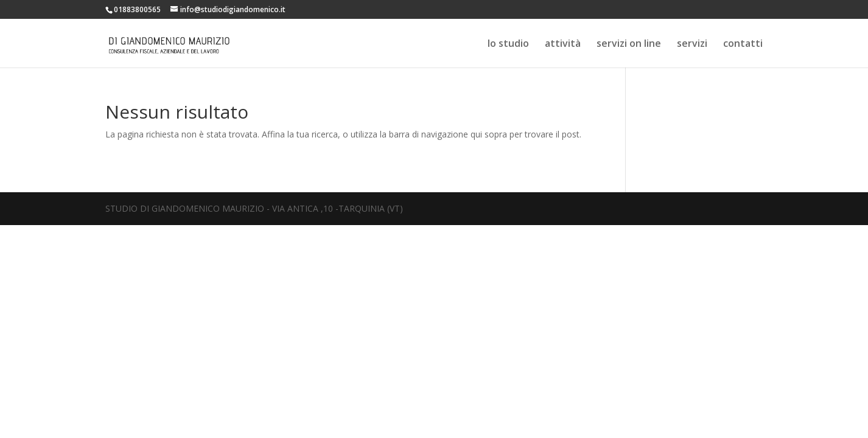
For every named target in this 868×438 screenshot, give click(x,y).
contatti (743, 44)
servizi (692, 44)
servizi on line (629, 44)
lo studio (508, 44)
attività (563, 44)
